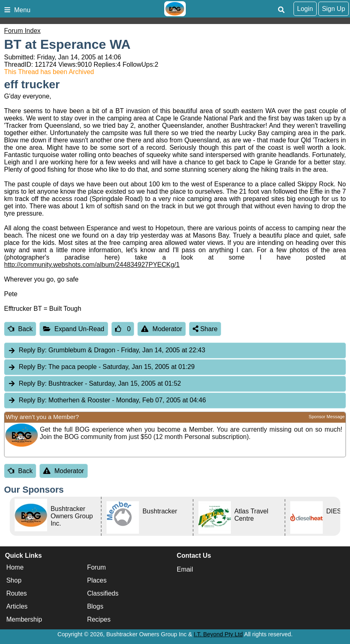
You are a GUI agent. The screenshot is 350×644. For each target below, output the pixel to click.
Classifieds (103, 593)
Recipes (99, 619)
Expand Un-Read (74, 329)
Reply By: (33, 350)
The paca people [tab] (101, 367)
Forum (96, 567)
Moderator (162, 329)
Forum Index (22, 31)
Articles (17, 606)
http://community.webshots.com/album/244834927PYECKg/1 (92, 265)
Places (97, 580)
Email (185, 569)
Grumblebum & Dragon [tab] (107, 350)
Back (20, 329)
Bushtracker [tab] (94, 384)
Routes (16, 593)
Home (15, 567)
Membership (24, 619)
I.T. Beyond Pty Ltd (218, 634)
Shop (14, 580)
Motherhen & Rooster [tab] (107, 401)
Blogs (95, 606)
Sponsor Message (327, 417)
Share (205, 329)
